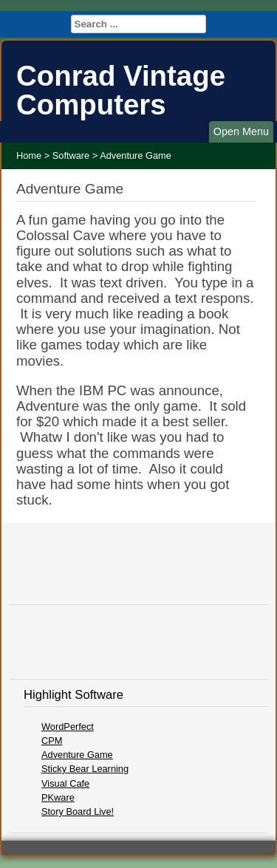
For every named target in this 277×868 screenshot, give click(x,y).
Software (71, 156)
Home (29, 156)
